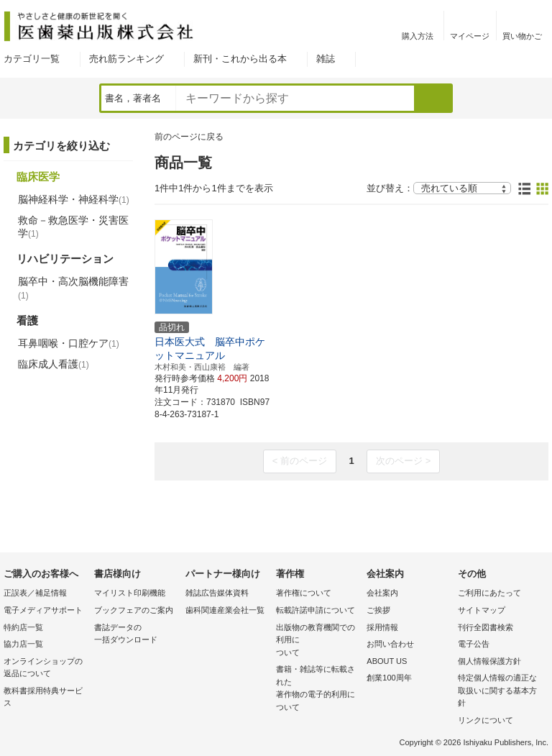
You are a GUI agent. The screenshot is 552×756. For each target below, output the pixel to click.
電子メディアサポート (43, 610)
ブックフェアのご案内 (134, 610)
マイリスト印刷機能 (130, 593)
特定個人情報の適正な (500, 692)
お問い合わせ (390, 644)
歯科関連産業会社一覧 (225, 610)
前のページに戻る (189, 137)
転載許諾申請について (316, 610)
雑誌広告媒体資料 (217, 593)
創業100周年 (389, 678)
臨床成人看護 (54, 364)
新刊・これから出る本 (240, 59)
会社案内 (382, 593)
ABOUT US (387, 661)
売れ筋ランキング (126, 59)
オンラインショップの (45, 669)
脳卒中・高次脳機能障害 (73, 288)
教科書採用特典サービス (43, 697)
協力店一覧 (23, 644)
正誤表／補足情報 (35, 593)
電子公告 (474, 644)
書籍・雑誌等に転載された (318, 689)
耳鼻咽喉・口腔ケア (69, 343)
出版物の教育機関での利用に (318, 641)
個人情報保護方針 (489, 661)
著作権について (304, 593)
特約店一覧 (23, 627)
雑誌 (326, 59)
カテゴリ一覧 (32, 59)
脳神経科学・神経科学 (74, 199)
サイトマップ (482, 610)
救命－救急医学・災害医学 (73, 227)
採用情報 (382, 627)
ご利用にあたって (489, 593)
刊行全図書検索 (486, 627)
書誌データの (136, 635)
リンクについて (486, 720)
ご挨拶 (378, 610)
